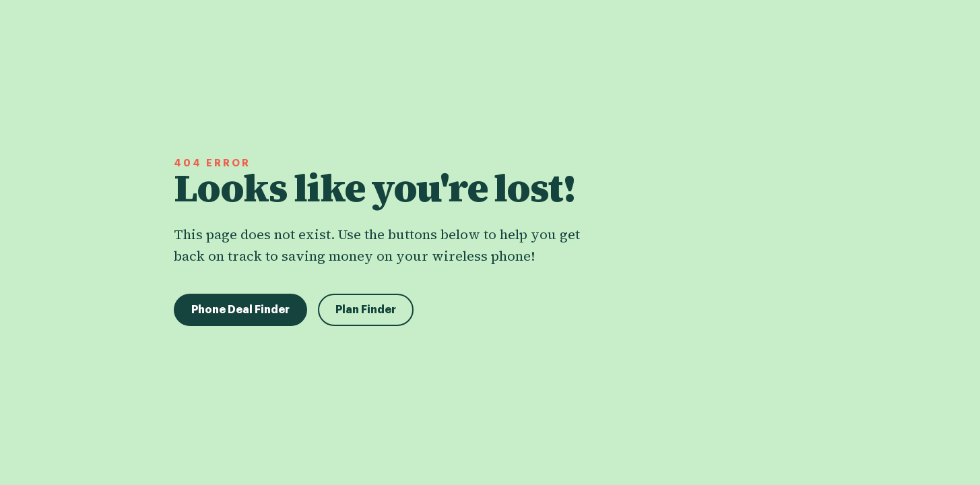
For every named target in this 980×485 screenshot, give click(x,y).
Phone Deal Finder (240, 310)
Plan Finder (366, 310)
